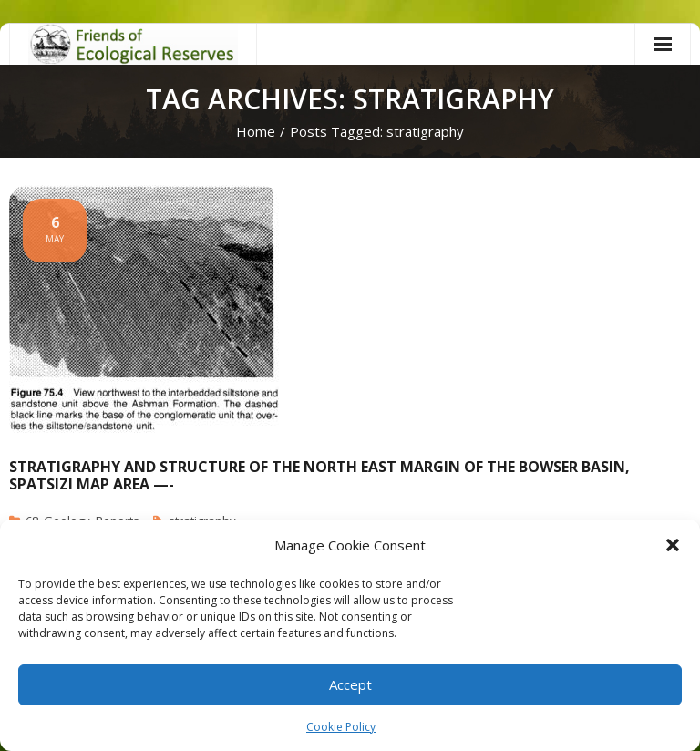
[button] (673, 545)
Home (256, 131)
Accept (350, 684)
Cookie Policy (341, 727)
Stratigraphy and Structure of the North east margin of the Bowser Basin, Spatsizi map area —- (319, 475)
